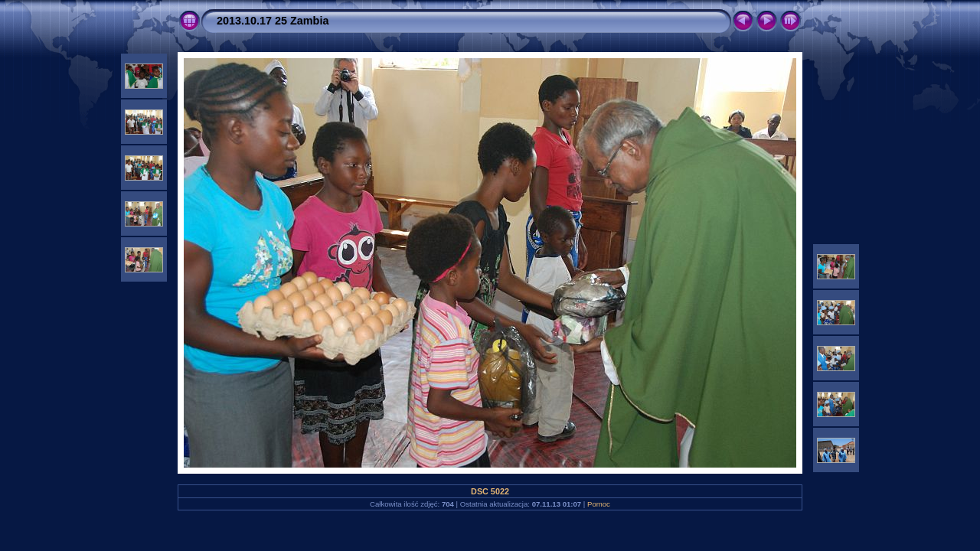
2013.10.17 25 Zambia (273, 21)
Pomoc (599, 504)
